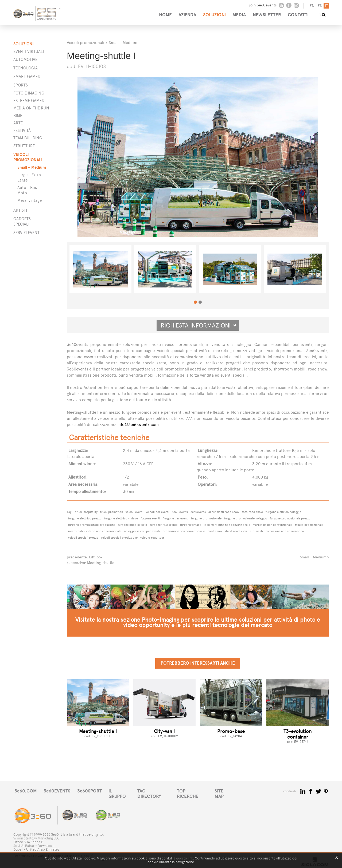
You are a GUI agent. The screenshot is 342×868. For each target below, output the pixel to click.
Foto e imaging (29, 93)
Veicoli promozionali (85, 43)
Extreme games (29, 100)
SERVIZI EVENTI (27, 233)
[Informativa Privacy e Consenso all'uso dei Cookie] (53, 851)
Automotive (25, 59)
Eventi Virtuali (29, 51)
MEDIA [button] (238, 13)
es (319, 6)
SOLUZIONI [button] (212, 13)
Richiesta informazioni (199, 325)
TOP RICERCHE (199, 790)
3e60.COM (26, 790)
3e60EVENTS (59, 790)
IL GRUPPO (123, 790)
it (326, 6)
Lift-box (96, 557)
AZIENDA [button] (184, 13)
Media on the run (31, 108)
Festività (22, 130)
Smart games (27, 76)
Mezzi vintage (30, 200)
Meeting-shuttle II (102, 562)
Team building (28, 138)
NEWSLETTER (267, 13)
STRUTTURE (24, 146)
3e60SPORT (92, 790)
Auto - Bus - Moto (29, 190)
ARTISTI (20, 210)
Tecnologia (26, 68)
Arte (18, 123)
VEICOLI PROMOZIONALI (28, 157)
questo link (184, 858)
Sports (21, 85)
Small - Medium (32, 167)
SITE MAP (232, 790)
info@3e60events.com (138, 425)
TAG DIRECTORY (159, 790)
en (312, 6)
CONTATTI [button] (300, 13)
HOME (161, 13)
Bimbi (18, 115)
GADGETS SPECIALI (22, 221)
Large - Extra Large (29, 177)
